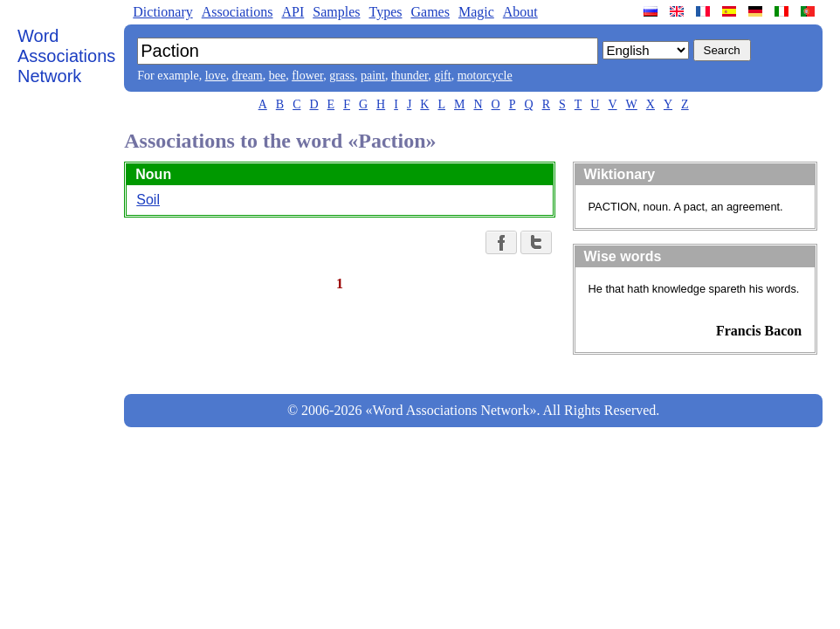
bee (277, 76)
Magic (476, 12)
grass (342, 76)
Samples (336, 12)
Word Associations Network (66, 56)
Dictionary (162, 12)
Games (430, 12)
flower (307, 76)
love (216, 76)
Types (385, 12)
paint (373, 76)
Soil (148, 200)
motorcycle (485, 76)
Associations (238, 12)
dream (248, 76)
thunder (410, 76)
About (520, 12)
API (293, 12)
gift (442, 76)
